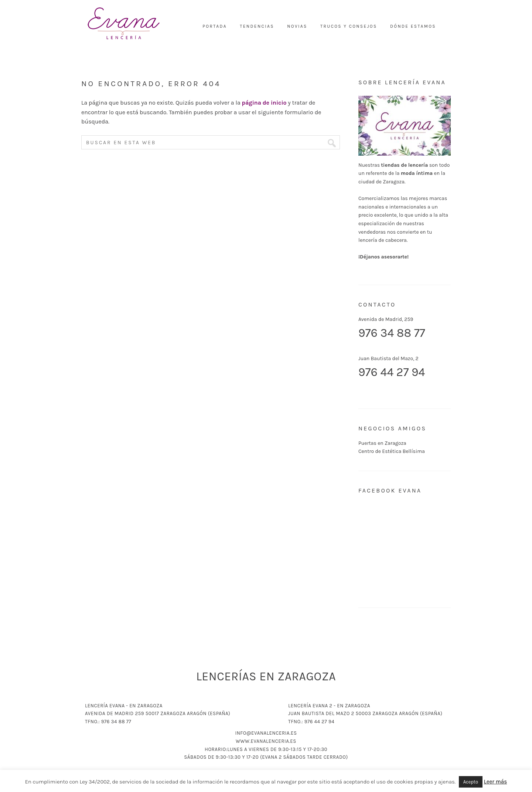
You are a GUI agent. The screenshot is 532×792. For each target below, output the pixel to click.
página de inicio (264, 103)
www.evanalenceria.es (266, 741)
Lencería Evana (124, 24)
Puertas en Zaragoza (382, 443)
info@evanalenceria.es (266, 733)
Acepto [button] (471, 782)
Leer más (496, 782)
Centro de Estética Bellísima (392, 451)
